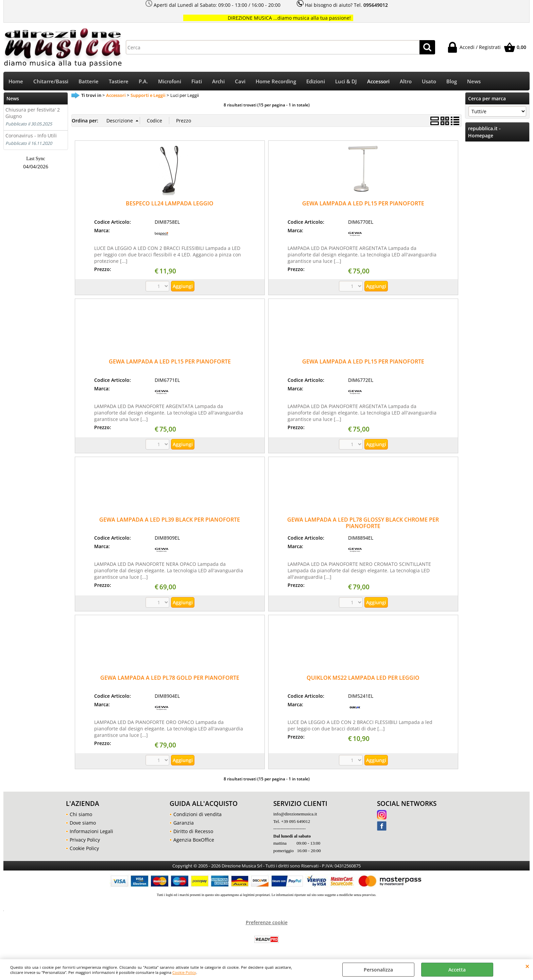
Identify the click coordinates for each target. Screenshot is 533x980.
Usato (429, 81)
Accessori (378, 81)
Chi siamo (81, 814)
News (474, 81)
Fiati (197, 81)
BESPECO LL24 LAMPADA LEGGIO (170, 203)
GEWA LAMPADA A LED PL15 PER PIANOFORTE (363, 203)
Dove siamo (83, 823)
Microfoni (170, 81)
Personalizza (378, 970)
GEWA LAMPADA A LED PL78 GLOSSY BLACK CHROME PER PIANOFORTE (363, 523)
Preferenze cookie (267, 922)
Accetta (457, 970)
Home (16, 81)
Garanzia (184, 823)
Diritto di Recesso (193, 831)
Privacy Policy (85, 840)
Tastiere (119, 81)
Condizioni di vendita (197, 814)
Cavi (240, 81)
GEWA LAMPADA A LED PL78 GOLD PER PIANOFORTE (170, 678)
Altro (406, 81)
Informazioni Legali (91, 831)
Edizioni (316, 81)
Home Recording (276, 81)
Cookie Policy (184, 972)
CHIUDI (527, 966)
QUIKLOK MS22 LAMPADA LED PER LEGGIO (363, 678)
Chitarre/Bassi (51, 81)
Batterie (89, 81)
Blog (452, 81)
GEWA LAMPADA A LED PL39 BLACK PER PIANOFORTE (170, 520)
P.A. (143, 81)
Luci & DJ (346, 81)
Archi (218, 81)
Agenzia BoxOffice (194, 840)
